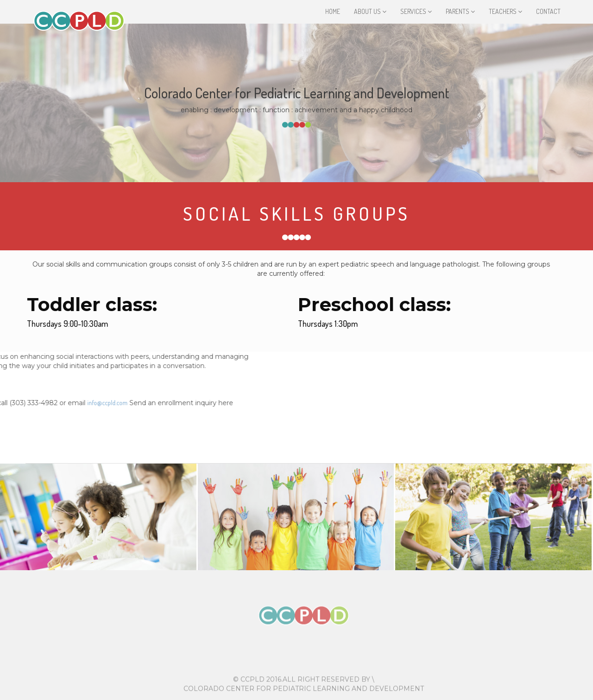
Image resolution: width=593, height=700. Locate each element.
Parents (460, 11)
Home (333, 11)
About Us (370, 11)
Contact (548, 11)
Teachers (505, 11)
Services (416, 11)
